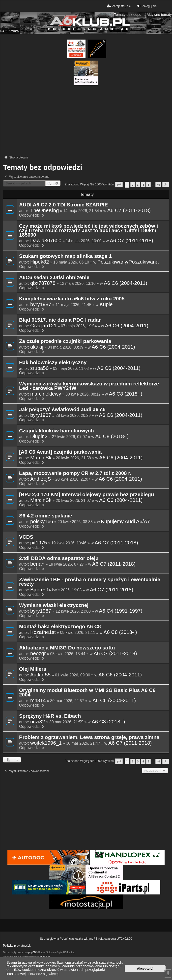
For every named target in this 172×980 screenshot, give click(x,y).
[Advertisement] (86, 120)
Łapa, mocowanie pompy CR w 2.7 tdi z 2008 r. (75, 473)
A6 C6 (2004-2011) (126, 283)
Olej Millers (33, 669)
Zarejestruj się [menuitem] (118, 6)
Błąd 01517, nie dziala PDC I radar (60, 320)
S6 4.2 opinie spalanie (46, 516)
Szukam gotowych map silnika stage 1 (65, 256)
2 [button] (133, 185)
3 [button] (138, 185)
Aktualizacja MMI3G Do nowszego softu (67, 648)
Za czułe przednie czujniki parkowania (65, 341)
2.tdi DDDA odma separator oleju (59, 558)
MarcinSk (41, 458)
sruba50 (39, 368)
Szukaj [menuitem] (14, 31)
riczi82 (38, 722)
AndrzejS (41, 479)
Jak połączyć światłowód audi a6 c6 (62, 410)
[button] (119, 185)
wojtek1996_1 (46, 743)
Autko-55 (40, 675)
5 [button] (148, 185)
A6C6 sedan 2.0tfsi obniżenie (54, 278)
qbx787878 (43, 283)
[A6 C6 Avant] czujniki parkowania (60, 452)
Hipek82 (40, 262)
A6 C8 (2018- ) (126, 394)
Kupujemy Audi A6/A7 (125, 521)
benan (37, 564)
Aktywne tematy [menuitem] (159, 15)
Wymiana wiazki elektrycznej (54, 605)
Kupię (106, 304)
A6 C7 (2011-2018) (129, 210)
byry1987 (41, 304)
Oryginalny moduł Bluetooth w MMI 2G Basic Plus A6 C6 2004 (87, 693)
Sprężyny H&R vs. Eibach (50, 716)
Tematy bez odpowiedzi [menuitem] (130, 15)
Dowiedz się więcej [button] (43, 974)
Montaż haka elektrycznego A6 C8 (60, 627)
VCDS (26, 537)
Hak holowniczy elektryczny (53, 363)
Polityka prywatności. (17, 946)
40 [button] (158, 185)
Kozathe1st (43, 632)
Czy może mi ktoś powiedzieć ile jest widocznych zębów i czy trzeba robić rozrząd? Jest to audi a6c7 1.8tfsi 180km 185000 (88, 231)
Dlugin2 (39, 436)
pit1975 (39, 543)
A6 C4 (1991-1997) (121, 611)
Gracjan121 (43, 326)
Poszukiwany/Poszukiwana (128, 262)
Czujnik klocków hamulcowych (57, 431)
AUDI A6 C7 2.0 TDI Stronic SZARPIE (63, 205)
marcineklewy (46, 394)
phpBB (32, 952)
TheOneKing (45, 210)
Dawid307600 (46, 241)
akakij (37, 347)
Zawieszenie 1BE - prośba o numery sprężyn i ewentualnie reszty (90, 582)
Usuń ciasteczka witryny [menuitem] (77, 939)
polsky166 (42, 521)
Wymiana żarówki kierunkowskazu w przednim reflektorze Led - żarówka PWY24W (89, 386)
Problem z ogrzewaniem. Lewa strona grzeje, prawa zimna (89, 737)
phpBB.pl (45, 957)
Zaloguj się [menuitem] (146, 6)
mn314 (38, 700)
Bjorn (36, 590)
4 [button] (143, 185)
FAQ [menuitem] (4, 31)
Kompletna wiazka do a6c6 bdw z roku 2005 (72, 299)
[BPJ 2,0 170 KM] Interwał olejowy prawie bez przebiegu (86, 495)
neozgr (38, 653)
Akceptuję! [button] (145, 969)
